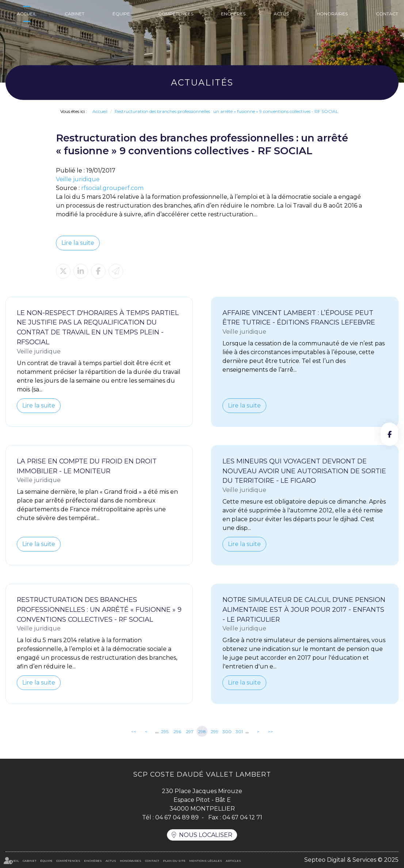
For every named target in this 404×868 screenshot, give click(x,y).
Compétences (176, 14)
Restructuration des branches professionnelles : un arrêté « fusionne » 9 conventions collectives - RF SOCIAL (226, 111)
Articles (233, 861)
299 (215, 731)
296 (177, 731)
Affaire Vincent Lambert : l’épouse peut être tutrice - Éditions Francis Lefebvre (299, 318)
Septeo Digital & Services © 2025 (351, 860)
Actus (281, 14)
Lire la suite (78, 243)
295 (165, 731)
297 (190, 731)
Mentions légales (206, 861)
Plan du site (174, 861)
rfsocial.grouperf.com (112, 188)
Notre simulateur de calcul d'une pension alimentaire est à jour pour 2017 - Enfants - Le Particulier (304, 609)
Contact (387, 14)
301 (239, 731)
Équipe (121, 14)
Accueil (27, 14)
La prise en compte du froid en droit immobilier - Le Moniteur (87, 466)
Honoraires (332, 14)
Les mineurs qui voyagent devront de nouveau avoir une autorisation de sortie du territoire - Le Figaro (304, 471)
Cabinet (75, 14)
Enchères (233, 14)
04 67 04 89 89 (177, 817)
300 (227, 731)
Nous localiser (206, 835)
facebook (389, 434)
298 (202, 731)
